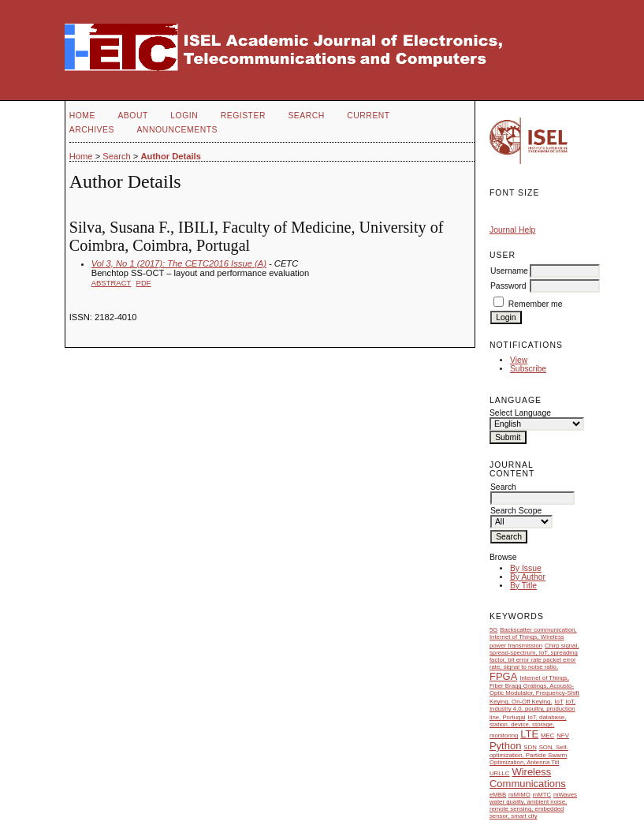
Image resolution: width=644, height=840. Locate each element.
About (132, 116)
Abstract (112, 283)
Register (243, 116)
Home (82, 116)
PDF (144, 283)
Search (306, 116)
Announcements (177, 130)
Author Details (170, 156)
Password (508, 286)
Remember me (536, 304)
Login (184, 116)
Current (368, 116)
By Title (523, 586)
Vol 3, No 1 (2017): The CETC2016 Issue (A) (179, 263)
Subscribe (528, 369)
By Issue (526, 568)
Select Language (520, 413)
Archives (92, 130)
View (519, 360)
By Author (528, 577)
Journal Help (512, 230)
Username (509, 271)
